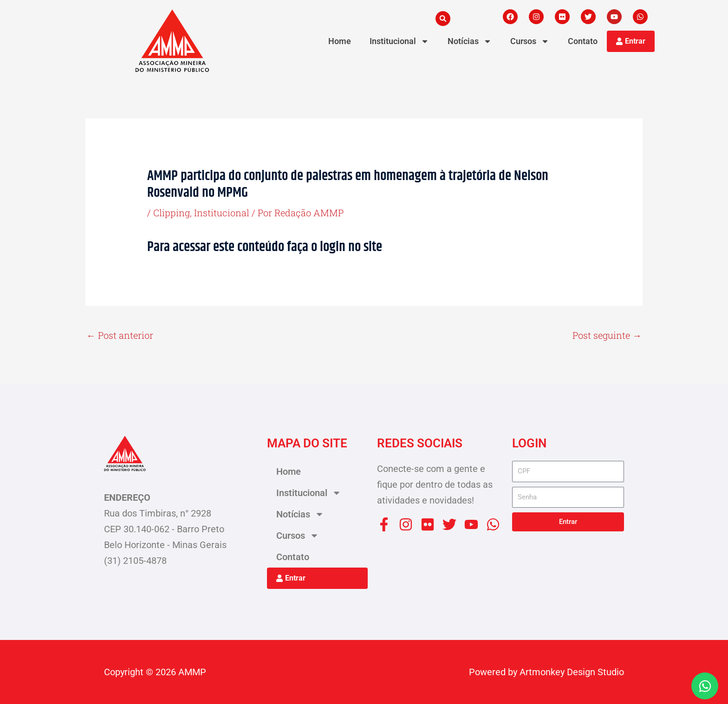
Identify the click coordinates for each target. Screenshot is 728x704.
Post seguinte (607, 335)
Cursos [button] (530, 41)
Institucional (222, 213)
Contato (583, 41)
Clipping (172, 213)
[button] (443, 19)
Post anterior (120, 335)
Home (340, 41)
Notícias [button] (470, 41)
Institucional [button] (399, 41)
